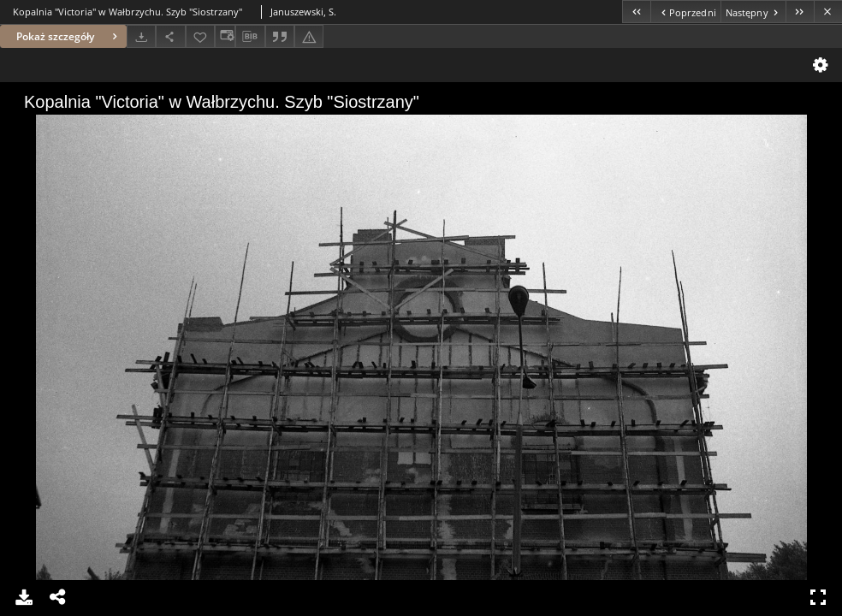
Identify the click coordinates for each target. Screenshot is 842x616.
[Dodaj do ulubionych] (200, 36)
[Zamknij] (828, 12)
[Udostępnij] (170, 36)
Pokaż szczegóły (69, 36)
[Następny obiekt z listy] (753, 12)
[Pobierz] (141, 36)
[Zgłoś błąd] (309, 36)
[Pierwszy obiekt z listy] (636, 12)
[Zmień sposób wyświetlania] (225, 36)
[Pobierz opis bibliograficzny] (250, 37)
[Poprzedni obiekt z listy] (685, 12)
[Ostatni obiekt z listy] (800, 12)
